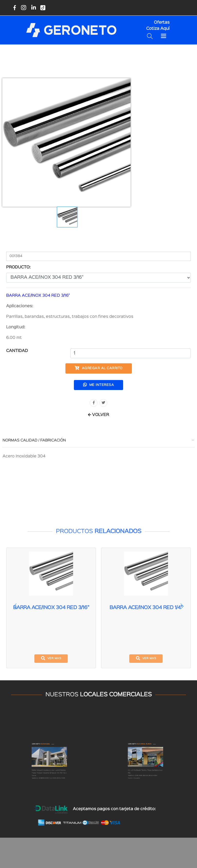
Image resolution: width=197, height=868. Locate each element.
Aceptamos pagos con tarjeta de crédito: (114, 809)
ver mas (51, 658)
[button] (182, 606)
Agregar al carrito (99, 368)
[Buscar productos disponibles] (151, 36)
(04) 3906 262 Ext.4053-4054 (146, 790)
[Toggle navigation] (164, 36)
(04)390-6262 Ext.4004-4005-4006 (51, 791)
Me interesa (99, 385)
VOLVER (98, 415)
